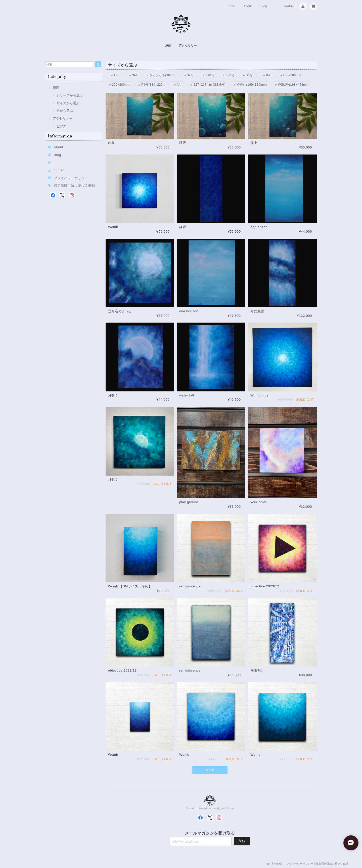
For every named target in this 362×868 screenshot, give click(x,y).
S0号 (248, 75)
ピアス (61, 126)
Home (231, 6)
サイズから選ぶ (68, 103)
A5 (114, 75)
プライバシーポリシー (71, 178)
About (248, 6)
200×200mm (120, 85)
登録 (242, 841)
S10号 (208, 75)
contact (289, 6)
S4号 (189, 75)
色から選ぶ (65, 111)
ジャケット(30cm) (161, 75)
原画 (168, 45)
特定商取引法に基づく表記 (74, 186)
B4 (266, 75)
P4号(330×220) (151, 85)
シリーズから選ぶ (70, 95)
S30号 (229, 75)
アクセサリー (188, 45)
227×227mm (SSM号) (208, 85)
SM (133, 75)
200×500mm (291, 75)
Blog (264, 6)
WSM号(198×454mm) (292, 85)
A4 (177, 85)
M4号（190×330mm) (250, 85)
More (210, 770)
